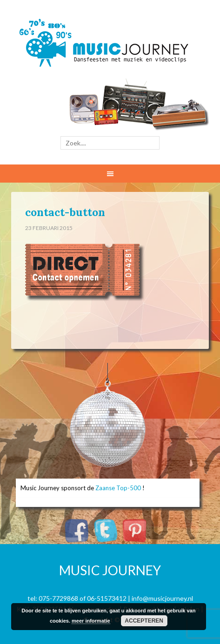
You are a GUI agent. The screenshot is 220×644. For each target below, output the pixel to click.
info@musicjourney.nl (162, 598)
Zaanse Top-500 (118, 488)
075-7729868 (58, 598)
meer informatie (91, 621)
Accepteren (144, 621)
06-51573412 (107, 598)
